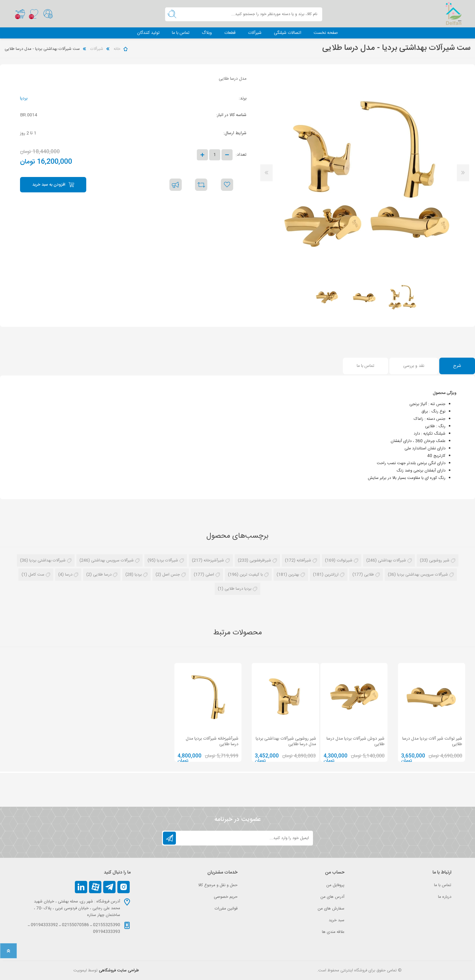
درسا (69, 575)
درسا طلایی (102, 575)
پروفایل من (335, 885)
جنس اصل (171, 575)
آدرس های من (332, 897)
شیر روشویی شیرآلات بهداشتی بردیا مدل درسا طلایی (286, 741)
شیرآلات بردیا (167, 561)
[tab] (457, 366)
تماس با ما (443, 885)
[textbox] (251, 14)
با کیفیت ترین (251, 575)
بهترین (294, 575)
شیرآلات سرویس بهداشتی (112, 561)
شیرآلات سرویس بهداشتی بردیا (422, 575)
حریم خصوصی (226, 897)
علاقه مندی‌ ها (333, 932)
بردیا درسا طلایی (238, 589)
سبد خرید (19, 14)
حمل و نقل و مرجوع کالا (218, 885)
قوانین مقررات (226, 909)
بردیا (24, 99)
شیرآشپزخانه (214, 561)
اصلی (210, 575)
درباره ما (445, 897)
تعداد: (241, 155)
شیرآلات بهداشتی (392, 561)
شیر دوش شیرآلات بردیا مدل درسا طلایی (355, 741)
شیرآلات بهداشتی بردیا (47, 561)
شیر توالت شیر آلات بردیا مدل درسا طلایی (432, 741)
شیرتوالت (345, 561)
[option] (402, 298)
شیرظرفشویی (260, 561)
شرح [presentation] (457, 366)
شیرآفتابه (304, 561)
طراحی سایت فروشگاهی (119, 970)
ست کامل (36, 575)
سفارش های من (331, 909)
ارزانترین (332, 575)
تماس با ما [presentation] (365, 366)
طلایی (369, 575)
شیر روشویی (439, 561)
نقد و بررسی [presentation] (414, 366)
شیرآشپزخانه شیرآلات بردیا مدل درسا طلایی (212, 741)
